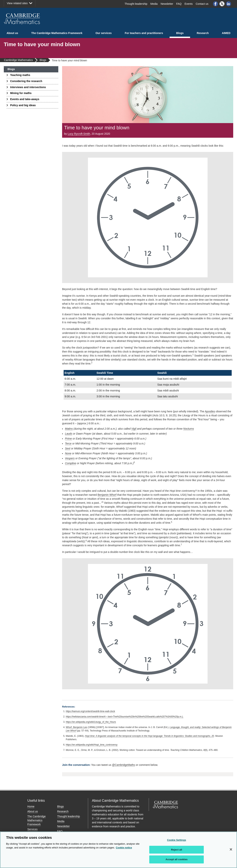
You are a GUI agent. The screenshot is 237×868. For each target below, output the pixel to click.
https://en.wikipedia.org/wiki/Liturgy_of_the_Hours (91, 722)
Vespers (70, 458)
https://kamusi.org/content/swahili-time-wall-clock (90, 711)
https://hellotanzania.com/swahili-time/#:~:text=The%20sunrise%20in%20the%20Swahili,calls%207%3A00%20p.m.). (125, 717)
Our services (104, 33)
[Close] (231, 849)
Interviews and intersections (28, 87)
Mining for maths (21, 93)
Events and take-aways (25, 99)
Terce (68, 443)
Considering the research (26, 81)
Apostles (210, 411)
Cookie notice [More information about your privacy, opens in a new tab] (124, 848)
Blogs (180, 33)
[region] (118, 850)
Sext (68, 448)
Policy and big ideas (23, 105)
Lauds (69, 434)
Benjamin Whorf (107, 495)
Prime (68, 439)
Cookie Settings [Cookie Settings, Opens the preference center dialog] (177, 840)
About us (12, 33)
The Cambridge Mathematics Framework (57, 33)
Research (203, 33)
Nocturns (189, 429)
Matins (69, 429)
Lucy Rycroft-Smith (79, 134)
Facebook (215, 4)
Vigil (134, 429)
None (68, 453)
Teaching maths (20, 75)
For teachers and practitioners (144, 33)
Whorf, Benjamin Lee (76, 727)
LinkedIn (229, 4)
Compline (71, 463)
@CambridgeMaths (124, 765)
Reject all (177, 850)
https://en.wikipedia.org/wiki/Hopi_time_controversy (92, 745)
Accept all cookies (177, 859)
